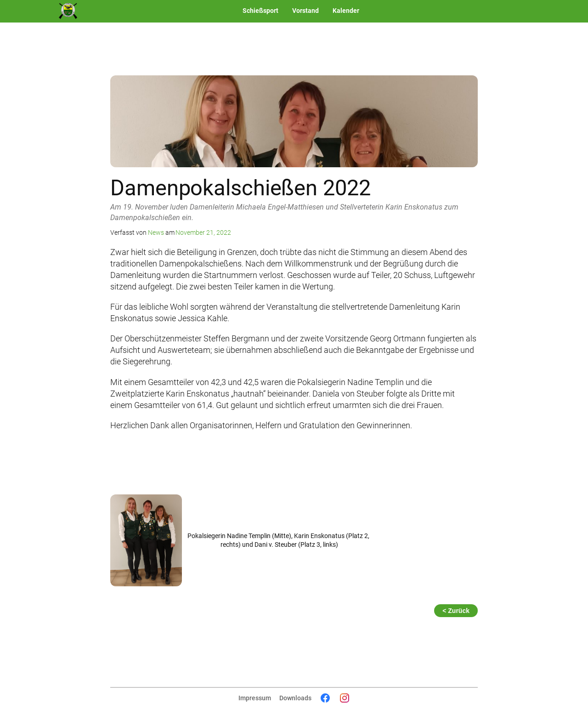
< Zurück (456, 611)
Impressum (255, 698)
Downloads (295, 698)
